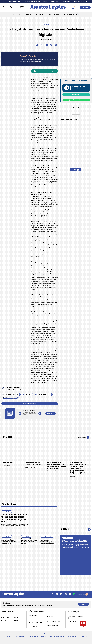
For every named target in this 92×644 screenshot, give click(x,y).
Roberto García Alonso (57, 471)
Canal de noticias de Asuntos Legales (44, 71)
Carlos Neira (79, 477)
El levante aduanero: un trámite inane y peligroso (33, 464)
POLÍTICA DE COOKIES (35, 626)
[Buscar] (11, 7)
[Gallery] (30, 413)
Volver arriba (83, 594)
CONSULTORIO (28, 15)
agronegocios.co (22, 636)
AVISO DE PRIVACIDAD (52, 619)
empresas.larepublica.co (38, 636)
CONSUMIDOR (39, 15)
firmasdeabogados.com (57, 636)
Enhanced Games (8, 463)
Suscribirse (85, 7)
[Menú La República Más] (3, 7)
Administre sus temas (30, 404)
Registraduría (67, 1)
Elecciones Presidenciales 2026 (32, 1)
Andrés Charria (12, 465)
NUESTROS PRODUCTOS (35, 619)
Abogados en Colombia (11, 394)
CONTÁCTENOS (33, 616)
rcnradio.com (84, 636)
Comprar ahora (76, 94)
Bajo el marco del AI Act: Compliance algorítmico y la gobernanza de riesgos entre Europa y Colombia (57, 466)
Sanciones (45, 1)
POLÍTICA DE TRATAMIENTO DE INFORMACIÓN (54, 622)
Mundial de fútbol (56, 1)
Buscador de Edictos (70, 15)
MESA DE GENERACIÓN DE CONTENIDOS (52, 616)
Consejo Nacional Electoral (80, 1)
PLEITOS (48, 15)
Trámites (27, 394)
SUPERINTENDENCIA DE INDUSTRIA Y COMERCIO (53, 626)
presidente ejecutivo (44, 394)
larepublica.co (9, 636)
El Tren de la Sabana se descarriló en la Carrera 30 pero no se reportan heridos (29, 541)
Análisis (7, 437)
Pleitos (65, 529)
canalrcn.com (72, 636)
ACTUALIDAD (17, 15)
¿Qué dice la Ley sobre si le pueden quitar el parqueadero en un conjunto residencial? (49, 541)
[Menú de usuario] (73, 7)
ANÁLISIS (56, 15)
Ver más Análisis (83, 437)
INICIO (3, 615)
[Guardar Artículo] (39, 45)
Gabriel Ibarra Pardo (35, 467)
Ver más (76, 170)
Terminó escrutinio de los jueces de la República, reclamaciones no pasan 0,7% (15, 518)
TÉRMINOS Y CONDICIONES (36, 622)
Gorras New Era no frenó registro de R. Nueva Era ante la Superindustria (75, 541)
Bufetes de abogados (10, 398)
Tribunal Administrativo (15, 1)
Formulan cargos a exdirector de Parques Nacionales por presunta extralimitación (9, 541)
